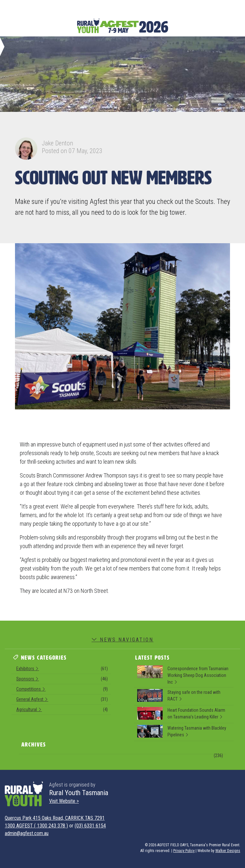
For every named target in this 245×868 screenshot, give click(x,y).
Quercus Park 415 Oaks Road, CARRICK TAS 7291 (55, 818)
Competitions (62, 690)
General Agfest (62, 700)
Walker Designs (228, 851)
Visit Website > (64, 801)
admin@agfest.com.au (27, 833)
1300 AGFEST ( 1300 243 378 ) (36, 826)
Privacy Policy (184, 851)
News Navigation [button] (122, 640)
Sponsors (62, 680)
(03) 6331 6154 (90, 826)
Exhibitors (62, 670)
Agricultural (62, 710)
